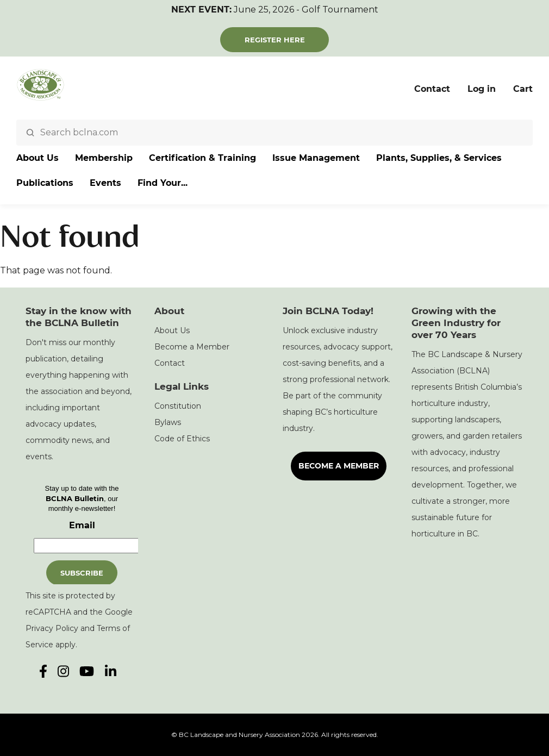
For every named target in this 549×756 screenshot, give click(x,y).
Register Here (275, 40)
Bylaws (168, 422)
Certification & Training (202, 158)
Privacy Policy (52, 628)
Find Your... (163, 183)
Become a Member (192, 347)
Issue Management (316, 158)
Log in (482, 89)
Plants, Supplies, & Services (439, 158)
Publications (45, 183)
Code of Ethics (182, 439)
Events (105, 183)
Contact (432, 89)
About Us (38, 158)
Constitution (178, 406)
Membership (104, 158)
